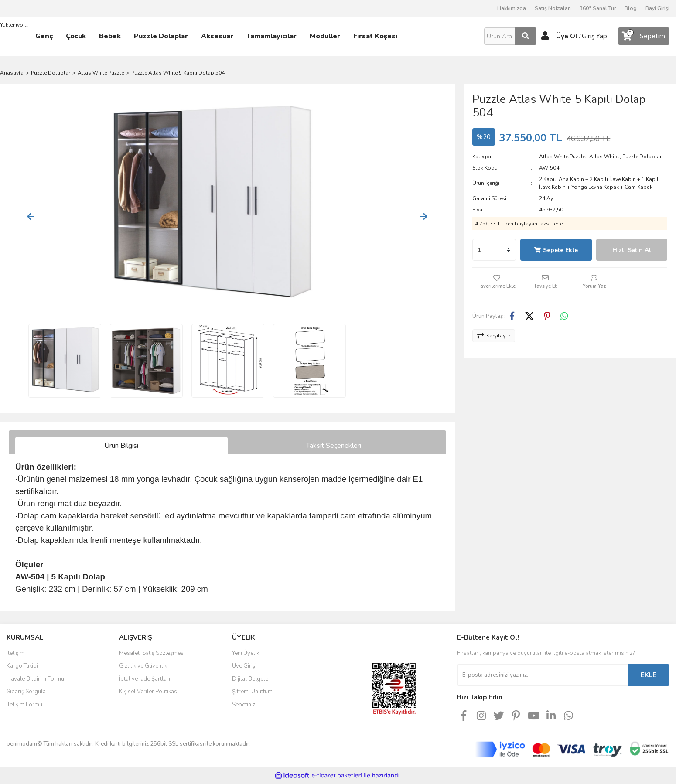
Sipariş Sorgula (26, 692)
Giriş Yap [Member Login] (594, 36)
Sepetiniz (244, 705)
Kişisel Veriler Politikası (149, 692)
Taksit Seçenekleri (334, 446)
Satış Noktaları (553, 8)
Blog (631, 8)
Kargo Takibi (22, 666)
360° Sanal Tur (598, 8)
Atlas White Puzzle (562, 157)
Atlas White (604, 157)
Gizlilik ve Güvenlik (143, 666)
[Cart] (644, 36)
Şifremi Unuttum (252, 692)
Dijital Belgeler (251, 679)
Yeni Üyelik (246, 653)
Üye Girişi (244, 666)
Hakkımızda (512, 8)
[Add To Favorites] (497, 285)
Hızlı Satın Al (632, 250)
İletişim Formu (24, 705)
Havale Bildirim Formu (35, 679)
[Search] (510, 36)
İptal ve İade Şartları (145, 679)
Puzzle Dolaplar (642, 157)
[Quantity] (494, 250)
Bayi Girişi (657, 8)
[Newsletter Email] (543, 675)
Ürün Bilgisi (121, 446)
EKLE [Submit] (649, 675)
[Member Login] (545, 36)
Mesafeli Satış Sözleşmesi (152, 653)
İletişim (15, 653)
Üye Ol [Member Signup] (567, 36)
